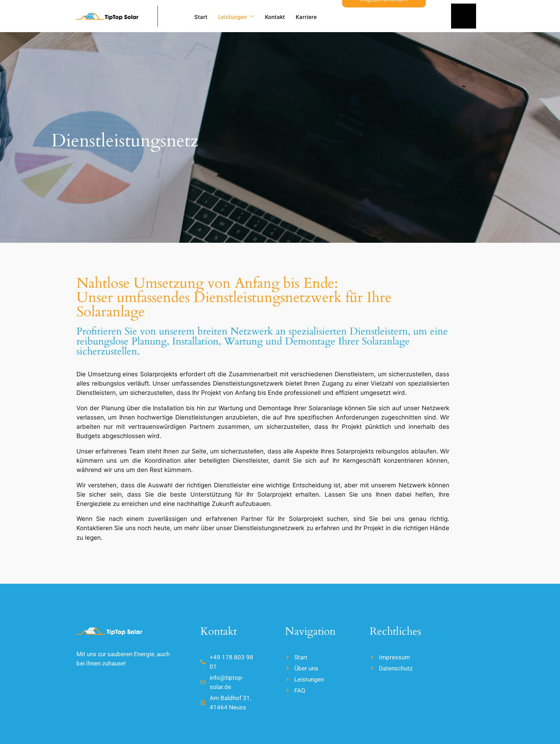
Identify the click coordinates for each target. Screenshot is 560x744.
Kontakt (275, 17)
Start (201, 17)
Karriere (306, 17)
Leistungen (236, 17)
